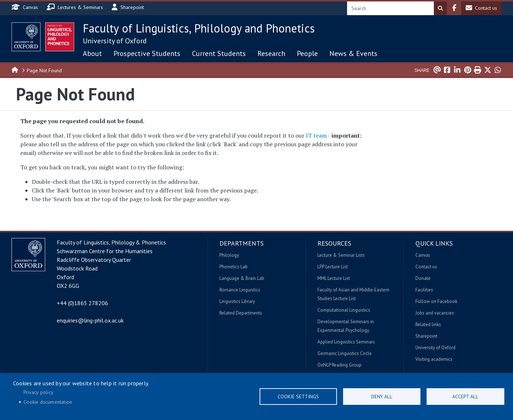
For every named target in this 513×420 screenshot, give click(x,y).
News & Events (353, 53)
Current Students (219, 53)
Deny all (382, 397)
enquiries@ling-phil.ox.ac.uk (90, 320)
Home (15, 69)
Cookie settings (298, 397)
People (307, 53)
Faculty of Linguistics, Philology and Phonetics (199, 28)
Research (271, 53)
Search (440, 8)
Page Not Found (44, 70)
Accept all (465, 397)
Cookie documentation (48, 402)
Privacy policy (38, 392)
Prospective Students (147, 53)
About (92, 53)
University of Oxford (115, 41)
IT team (316, 135)
